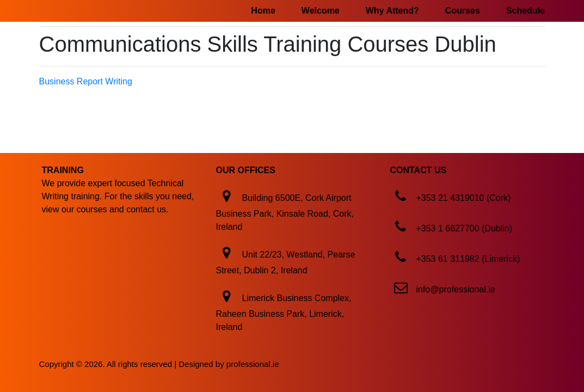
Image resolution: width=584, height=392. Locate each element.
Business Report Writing (86, 81)
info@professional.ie (455, 289)
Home (263, 11)
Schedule (525, 11)
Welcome (321, 11)
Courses (463, 11)
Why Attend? (392, 11)
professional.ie (253, 364)
